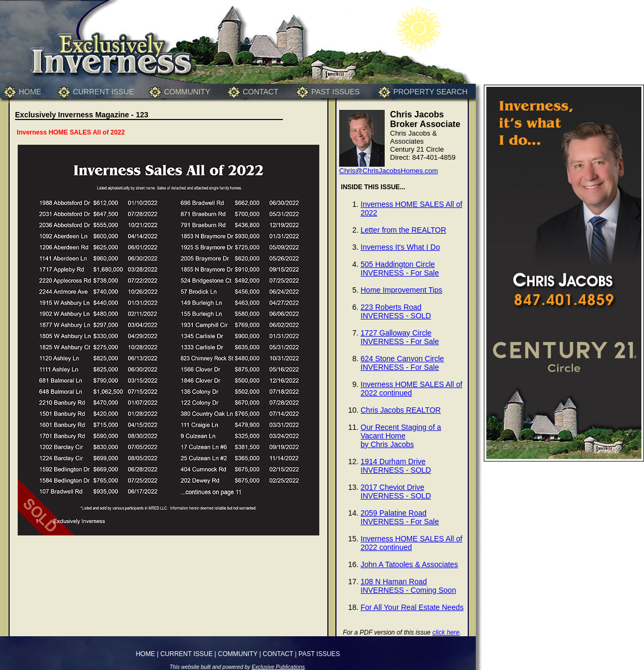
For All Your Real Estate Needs (412, 607)
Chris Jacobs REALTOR (401, 410)
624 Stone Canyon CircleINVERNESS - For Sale (402, 363)
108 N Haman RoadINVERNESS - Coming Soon (408, 586)
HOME (30, 92)
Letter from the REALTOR (403, 230)
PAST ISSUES (336, 92)
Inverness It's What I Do (400, 247)
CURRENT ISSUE (103, 92)
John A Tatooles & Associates (409, 564)
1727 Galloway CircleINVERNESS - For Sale (400, 337)
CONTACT (261, 92)
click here (446, 632)
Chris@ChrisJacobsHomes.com (388, 171)
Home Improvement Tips (402, 290)
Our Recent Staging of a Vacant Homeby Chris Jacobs (401, 436)
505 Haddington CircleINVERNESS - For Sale (400, 269)
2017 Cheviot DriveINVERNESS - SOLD (396, 492)
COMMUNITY (187, 92)
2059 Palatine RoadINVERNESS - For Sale (400, 517)
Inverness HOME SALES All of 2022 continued (411, 389)
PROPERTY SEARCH (430, 92)
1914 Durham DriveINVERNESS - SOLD (396, 466)
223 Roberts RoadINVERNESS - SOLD (396, 311)
